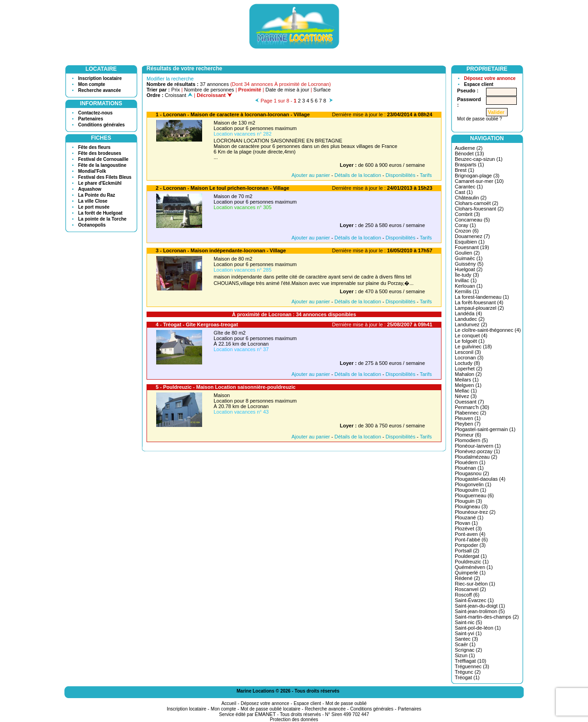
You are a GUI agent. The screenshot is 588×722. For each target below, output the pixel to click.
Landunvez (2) (471, 324)
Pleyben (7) (468, 424)
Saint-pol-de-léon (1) (478, 628)
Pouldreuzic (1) (472, 562)
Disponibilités (400, 175)
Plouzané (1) (469, 517)
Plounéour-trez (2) (475, 512)
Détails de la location (358, 175)
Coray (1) (465, 225)
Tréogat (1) (467, 677)
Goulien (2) (467, 253)
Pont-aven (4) (470, 534)
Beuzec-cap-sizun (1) (479, 159)
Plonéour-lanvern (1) (478, 446)
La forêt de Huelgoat (100, 213)
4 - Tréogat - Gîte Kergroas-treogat (197, 324)
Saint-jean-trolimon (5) (480, 611)
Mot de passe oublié (346, 703)
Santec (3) (466, 639)
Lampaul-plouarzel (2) (479, 308)
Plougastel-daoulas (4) (480, 479)
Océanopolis (92, 225)
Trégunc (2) (468, 672)
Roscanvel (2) (470, 589)
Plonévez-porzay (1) (477, 451)
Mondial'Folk (92, 171)
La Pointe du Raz (97, 195)
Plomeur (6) (468, 435)
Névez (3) (466, 396)
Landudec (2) (470, 319)
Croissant (179, 95)
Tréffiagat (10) (470, 661)
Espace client (479, 84)
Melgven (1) (468, 385)
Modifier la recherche (170, 79)
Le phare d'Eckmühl (100, 183)
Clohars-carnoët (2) (477, 203)
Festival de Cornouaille (103, 159)
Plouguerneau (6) (474, 495)
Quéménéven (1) (474, 567)
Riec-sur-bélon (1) (475, 584)
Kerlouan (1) (469, 286)
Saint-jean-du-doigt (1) (480, 606)
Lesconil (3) (468, 352)
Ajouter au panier (311, 175)
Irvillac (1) (466, 280)
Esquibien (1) (470, 242)
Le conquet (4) (471, 335)
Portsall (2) (467, 551)
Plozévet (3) (468, 529)
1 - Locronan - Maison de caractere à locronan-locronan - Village (233, 114)
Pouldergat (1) (471, 556)
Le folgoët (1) (470, 341)
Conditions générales (102, 125)
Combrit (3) (467, 214)
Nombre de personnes (209, 90)
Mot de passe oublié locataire (271, 709)
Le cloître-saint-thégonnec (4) (488, 330)
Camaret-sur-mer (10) (479, 181)
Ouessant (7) (469, 402)
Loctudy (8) (467, 363)
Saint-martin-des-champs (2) (487, 617)
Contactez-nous (95, 113)
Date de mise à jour (287, 90)
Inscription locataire (100, 78)
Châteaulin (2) (471, 198)
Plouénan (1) (469, 468)
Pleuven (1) (468, 418)
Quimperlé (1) (470, 573)
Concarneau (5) (472, 220)
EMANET (266, 714)
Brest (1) (464, 170)
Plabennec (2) (471, 413)
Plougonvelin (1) (473, 484)
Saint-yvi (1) (468, 633)
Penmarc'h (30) (472, 407)
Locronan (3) (469, 358)
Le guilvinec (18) (473, 347)
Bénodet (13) (469, 153)
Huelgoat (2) (469, 269)
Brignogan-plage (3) (477, 176)
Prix (176, 90)
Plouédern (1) (470, 462)
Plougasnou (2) (472, 473)
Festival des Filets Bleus (105, 177)
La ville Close (93, 201)
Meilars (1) (467, 380)
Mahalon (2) (468, 374)
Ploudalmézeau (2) (476, 457)
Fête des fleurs (94, 147)
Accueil (229, 703)
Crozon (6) (467, 231)
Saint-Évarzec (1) (474, 600)
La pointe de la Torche (102, 219)
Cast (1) (464, 192)
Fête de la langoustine (102, 165)
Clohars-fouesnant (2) (479, 209)
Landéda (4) (468, 313)
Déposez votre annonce (490, 78)
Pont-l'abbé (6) (471, 540)
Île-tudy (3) (467, 275)
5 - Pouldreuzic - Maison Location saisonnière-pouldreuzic (226, 387)
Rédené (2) (467, 578)
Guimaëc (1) (469, 258)
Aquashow (90, 189)
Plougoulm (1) (470, 490)
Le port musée (94, 207)
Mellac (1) (466, 391)
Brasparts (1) (469, 165)
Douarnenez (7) (472, 236)
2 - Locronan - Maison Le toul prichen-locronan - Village (223, 188)
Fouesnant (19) (472, 247)
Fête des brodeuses (100, 153)
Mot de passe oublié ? (480, 119)
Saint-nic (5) (468, 622)
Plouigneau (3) (471, 506)
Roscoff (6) (467, 595)
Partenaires (90, 119)
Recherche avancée (99, 90)
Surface (322, 90)
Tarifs (426, 175)
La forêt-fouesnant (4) (479, 302)
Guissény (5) (469, 264)
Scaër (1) (465, 644)
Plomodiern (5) (471, 440)
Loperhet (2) (469, 369)
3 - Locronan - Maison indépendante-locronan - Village (221, 250)
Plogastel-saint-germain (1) (485, 429)
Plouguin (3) (468, 501)
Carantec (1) (469, 187)
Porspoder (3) (470, 545)
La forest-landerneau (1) (482, 297)
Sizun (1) (465, 655)
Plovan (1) (466, 523)
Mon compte (92, 84)
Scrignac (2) (468, 650)
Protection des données (294, 719)
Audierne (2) (469, 148)
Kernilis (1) (467, 291)
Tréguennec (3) (472, 666)
